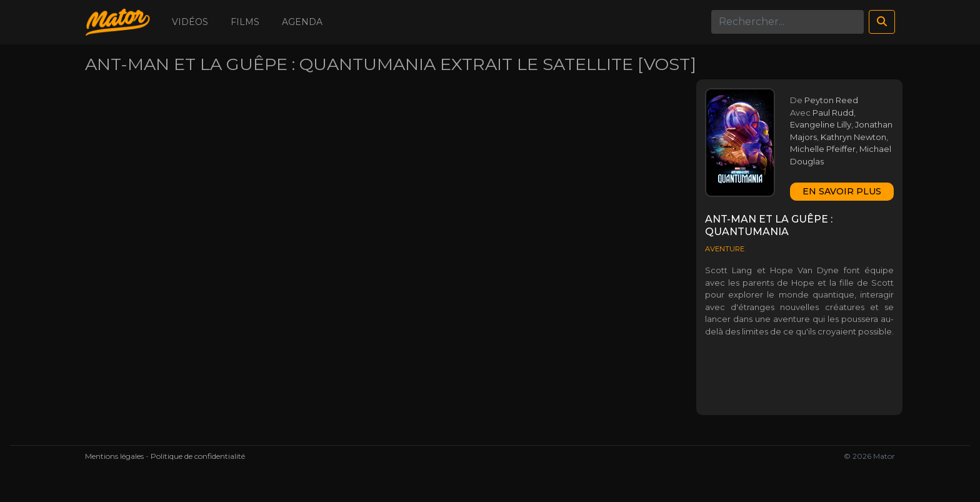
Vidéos (190, 22)
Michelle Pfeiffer (823, 149)
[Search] (787, 22)
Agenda (302, 22)
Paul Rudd (833, 113)
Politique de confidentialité (198, 456)
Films (245, 22)
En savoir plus (842, 191)
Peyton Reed (831, 100)
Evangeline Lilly (821, 124)
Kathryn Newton (853, 137)
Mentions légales (114, 456)
